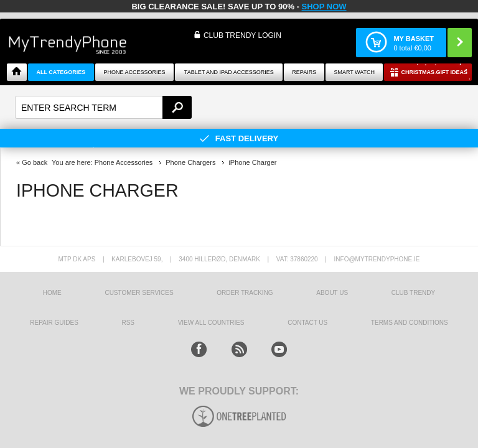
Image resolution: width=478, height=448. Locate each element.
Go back (35, 162)
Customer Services (139, 293)
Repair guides (54, 323)
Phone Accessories (135, 72)
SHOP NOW (324, 7)
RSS (128, 323)
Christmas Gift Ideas (434, 72)
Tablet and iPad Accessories (229, 72)
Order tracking (245, 293)
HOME (52, 293)
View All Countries (211, 323)
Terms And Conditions (410, 323)
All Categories (61, 72)
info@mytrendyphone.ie (377, 259)
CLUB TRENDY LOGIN (242, 35)
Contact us (307, 323)
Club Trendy (413, 293)
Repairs (304, 72)
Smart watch (354, 72)
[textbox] (103, 107)
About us (332, 293)
